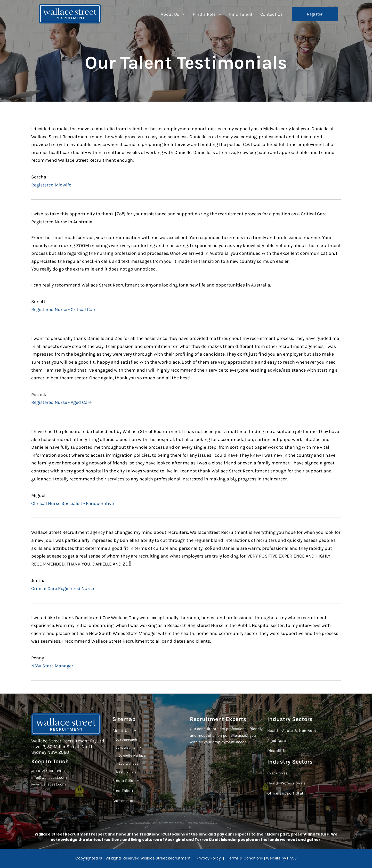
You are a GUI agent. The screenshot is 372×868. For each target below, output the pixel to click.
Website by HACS (281, 858)
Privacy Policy (209, 858)
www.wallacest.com (48, 784)
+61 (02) (38, 771)
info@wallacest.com (49, 777)
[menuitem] (173, 14)
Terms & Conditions (245, 858)
